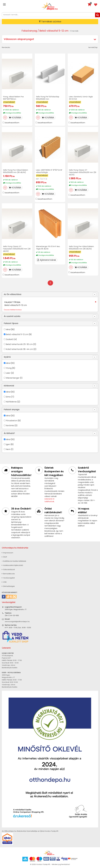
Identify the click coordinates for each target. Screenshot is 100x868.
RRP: (38, 179)
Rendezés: (6, 47)
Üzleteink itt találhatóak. (50, 500)
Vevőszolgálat (8, 578)
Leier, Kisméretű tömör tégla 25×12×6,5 (81, 98)
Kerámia (10, 425)
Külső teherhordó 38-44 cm (19, 349)
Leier (8, 373)
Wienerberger (13, 378)
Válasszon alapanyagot (19, 39)
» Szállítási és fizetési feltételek (14, 561)
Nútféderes (11, 402)
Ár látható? (9, 433)
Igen (8, 444)
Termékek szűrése (50, 22)
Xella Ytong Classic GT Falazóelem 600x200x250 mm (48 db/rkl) (16, 249)
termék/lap (93, 47)
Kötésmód (9, 386)
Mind (8, 329)
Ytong (9, 368)
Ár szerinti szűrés (12, 316)
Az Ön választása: (13, 294)
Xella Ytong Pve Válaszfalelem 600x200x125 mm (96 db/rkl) (82, 247)
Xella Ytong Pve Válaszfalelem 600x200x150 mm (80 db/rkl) (16, 171)
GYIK (4, 582)
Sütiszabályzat (8, 569)
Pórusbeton (12, 420)
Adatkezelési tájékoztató (12, 565)
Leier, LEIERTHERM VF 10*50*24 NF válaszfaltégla (50, 171)
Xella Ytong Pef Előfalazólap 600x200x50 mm (48, 98)
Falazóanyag (29, 31)
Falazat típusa (11, 323)
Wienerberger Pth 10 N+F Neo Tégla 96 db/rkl (48, 247)
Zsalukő (10, 339)
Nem (8, 449)
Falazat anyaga (12, 409)
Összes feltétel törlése (13, 310)
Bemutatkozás (8, 574)
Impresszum (7, 553)
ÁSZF (4, 557)
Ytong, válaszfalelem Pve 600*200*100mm (14, 98)
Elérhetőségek (8, 586)
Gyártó (7, 357)
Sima (8, 397)
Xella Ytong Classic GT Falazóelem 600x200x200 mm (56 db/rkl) (82, 172)
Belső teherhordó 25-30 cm (19, 344)
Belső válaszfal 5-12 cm (17, 334)
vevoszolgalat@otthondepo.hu (17, 621)
